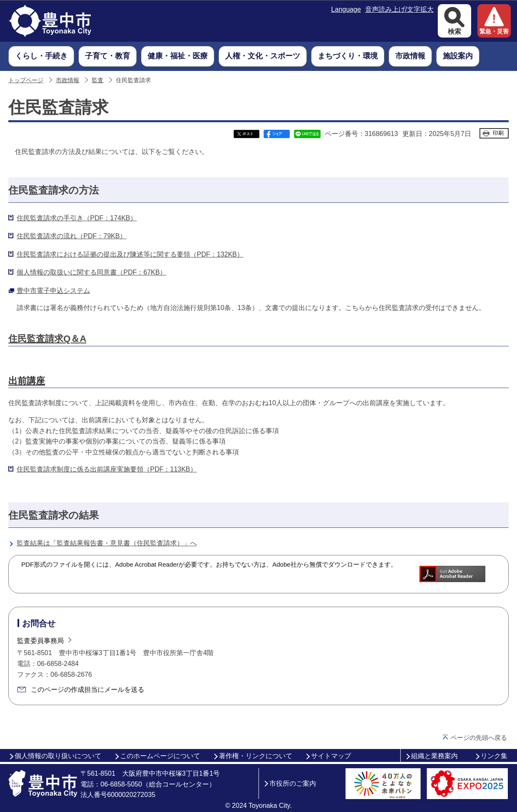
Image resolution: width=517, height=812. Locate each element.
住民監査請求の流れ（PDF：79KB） (72, 236)
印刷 (498, 133)
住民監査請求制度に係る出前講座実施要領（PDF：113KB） (107, 469)
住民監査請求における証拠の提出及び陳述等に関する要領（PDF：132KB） (130, 254)
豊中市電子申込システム (53, 291)
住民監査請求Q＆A (47, 339)
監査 (98, 80)
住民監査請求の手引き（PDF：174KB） (77, 218)
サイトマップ (331, 756)
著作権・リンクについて (256, 756)
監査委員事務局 (40, 641)
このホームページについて (160, 756)
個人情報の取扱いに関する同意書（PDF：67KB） (92, 272)
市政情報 (68, 80)
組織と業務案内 (434, 756)
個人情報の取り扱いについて (58, 756)
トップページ (26, 80)
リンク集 (494, 756)
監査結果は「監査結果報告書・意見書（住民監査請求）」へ (107, 543)
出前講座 (27, 381)
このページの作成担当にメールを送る (88, 690)
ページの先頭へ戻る (479, 738)
